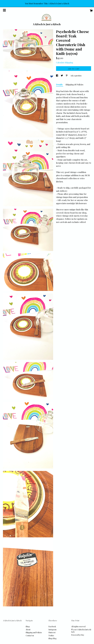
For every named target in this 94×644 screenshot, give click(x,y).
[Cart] (91, 11)
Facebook (52, 627)
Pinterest (52, 632)
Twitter (51, 636)
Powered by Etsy (78, 635)
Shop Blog (52, 638)
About (28, 630)
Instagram (52, 630)
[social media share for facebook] (57, 76)
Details (60, 85)
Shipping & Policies (74, 85)
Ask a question (76, 76)
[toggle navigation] (4, 10)
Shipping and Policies (34, 632)
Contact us (30, 636)
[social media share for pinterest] (67, 76)
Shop (28, 627)
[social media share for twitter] (62, 76)
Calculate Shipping (65, 63)
